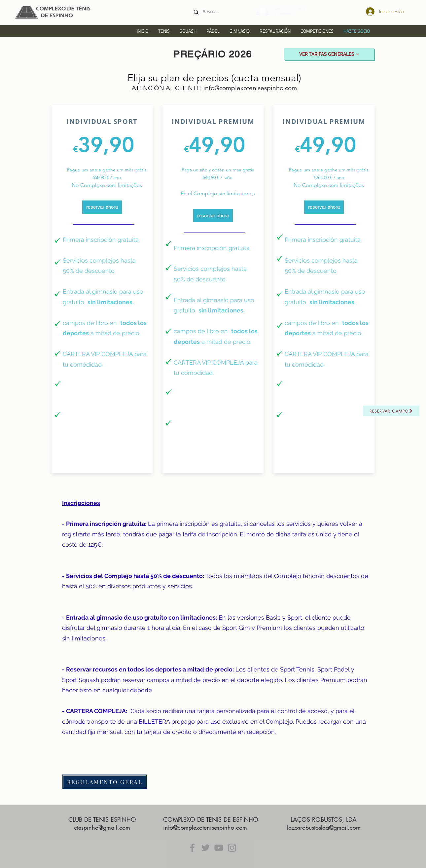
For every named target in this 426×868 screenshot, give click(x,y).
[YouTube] (219, 848)
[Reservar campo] (391, 411)
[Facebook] (192, 848)
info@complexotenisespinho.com (250, 88)
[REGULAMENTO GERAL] (105, 782)
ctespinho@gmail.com (102, 827)
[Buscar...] (221, 12)
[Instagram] (232, 848)
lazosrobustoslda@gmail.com (324, 827)
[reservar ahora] (102, 207)
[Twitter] (206, 848)
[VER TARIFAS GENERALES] (329, 54)
